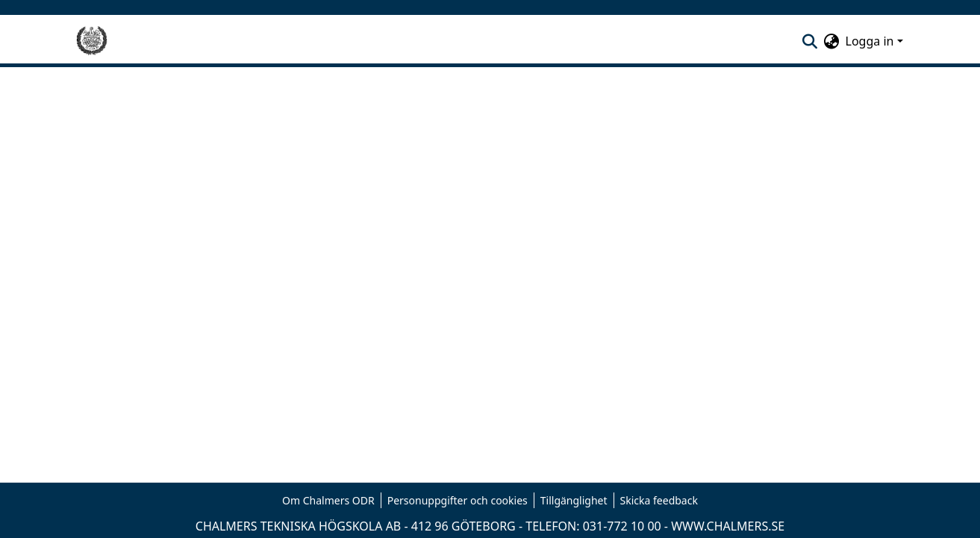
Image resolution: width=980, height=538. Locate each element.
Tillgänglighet (574, 500)
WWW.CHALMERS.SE (728, 526)
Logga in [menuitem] (870, 41)
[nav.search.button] (810, 41)
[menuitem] (832, 41)
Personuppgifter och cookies (458, 500)
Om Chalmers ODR (328, 500)
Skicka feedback (659, 500)
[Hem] (92, 41)
